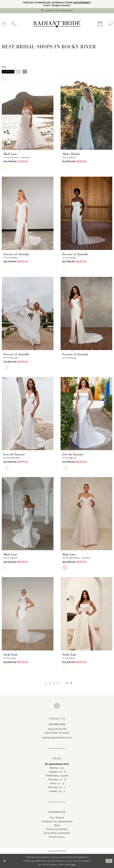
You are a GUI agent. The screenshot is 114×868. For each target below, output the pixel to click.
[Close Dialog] (5, 861)
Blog (57, 825)
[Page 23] (67, 683)
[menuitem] (14, 24)
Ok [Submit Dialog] (109, 861)
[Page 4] (58, 683)
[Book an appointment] (57, 11)
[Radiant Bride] (57, 24)
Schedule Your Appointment (57, 821)
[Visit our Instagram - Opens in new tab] (57, 706)
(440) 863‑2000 (57, 724)
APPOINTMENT (81, 3)
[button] (8, 72)
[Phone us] (14, 24)
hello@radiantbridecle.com (57, 738)
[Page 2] (50, 683)
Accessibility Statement (57, 833)
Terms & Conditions (57, 829)
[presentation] (28, 113)
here (73, 865)
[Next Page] (72, 683)
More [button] (4, 67)
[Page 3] (54, 683)
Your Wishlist (57, 818)
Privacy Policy (57, 837)
